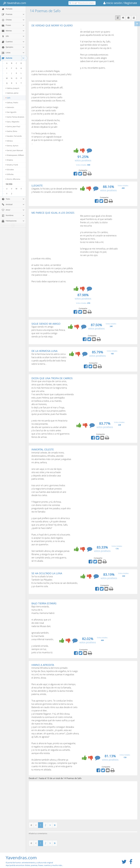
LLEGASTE (37, 185)
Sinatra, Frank (12, 165)
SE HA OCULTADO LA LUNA (47, 573)
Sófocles (10, 174)
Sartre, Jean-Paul (13, 126)
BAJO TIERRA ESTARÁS (44, 603)
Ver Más (9, 184)
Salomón (10, 107)
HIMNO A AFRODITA (43, 665)
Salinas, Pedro (12, 103)
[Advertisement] (54, 47)
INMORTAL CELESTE (43, 449)
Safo (8, 98)
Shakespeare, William (15, 155)
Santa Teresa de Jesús (15, 117)
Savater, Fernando (14, 136)
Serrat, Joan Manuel (14, 150)
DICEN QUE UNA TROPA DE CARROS (52, 378)
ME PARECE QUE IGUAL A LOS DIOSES (53, 213)
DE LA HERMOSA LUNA (44, 351)
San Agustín (11, 112)
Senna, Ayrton (12, 146)
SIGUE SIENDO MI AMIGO (46, 324)
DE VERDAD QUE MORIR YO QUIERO (52, 25)
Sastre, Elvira (11, 131)
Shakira (9, 160)
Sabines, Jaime (12, 93)
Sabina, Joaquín (13, 88)
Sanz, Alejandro (13, 122)
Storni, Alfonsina (13, 179)
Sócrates (10, 169)
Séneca (9, 141)
